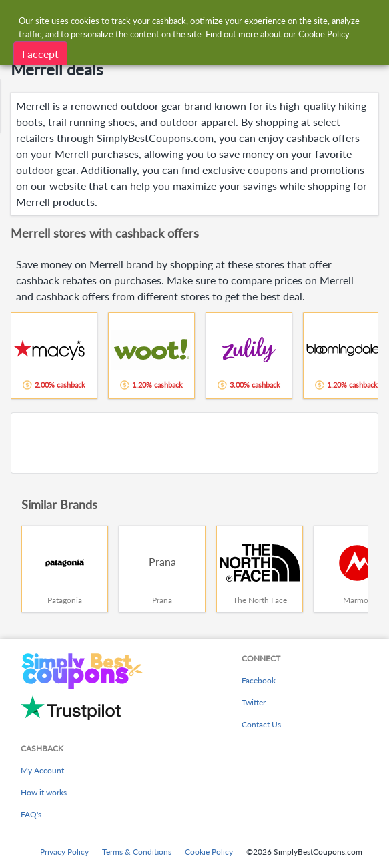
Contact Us (261, 724)
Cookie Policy (209, 852)
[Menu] (17, 19)
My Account (42, 770)
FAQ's (31, 814)
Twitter (254, 702)
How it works (44, 792)
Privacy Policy (64, 852)
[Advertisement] (194, 443)
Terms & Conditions (137, 852)
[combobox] (208, 19)
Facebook (259, 680)
